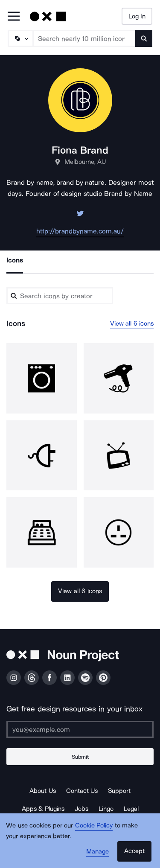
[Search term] (84, 38)
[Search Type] (20, 38)
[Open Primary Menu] (14, 17)
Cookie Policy (94, 825)
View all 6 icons (132, 323)
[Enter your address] (80, 729)
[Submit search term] (144, 38)
